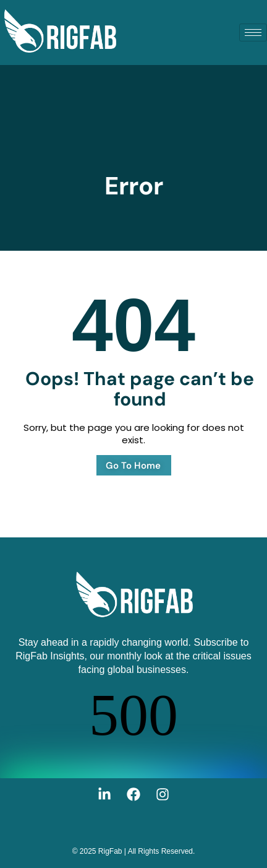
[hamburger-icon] (253, 33)
